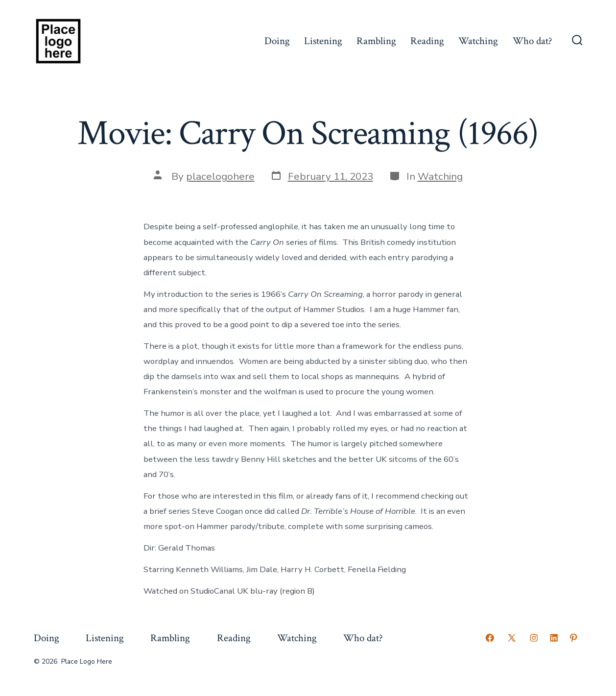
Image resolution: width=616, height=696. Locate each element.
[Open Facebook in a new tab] (490, 638)
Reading (427, 41)
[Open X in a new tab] (512, 638)
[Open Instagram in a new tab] (534, 638)
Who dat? (533, 41)
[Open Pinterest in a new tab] (573, 638)
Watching (478, 41)
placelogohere (220, 176)
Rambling (376, 41)
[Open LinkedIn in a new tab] (554, 638)
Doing (277, 41)
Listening (323, 41)
